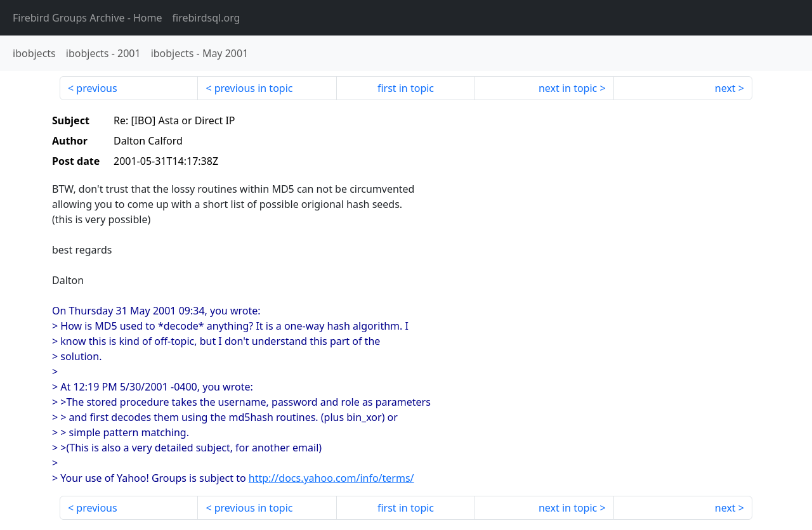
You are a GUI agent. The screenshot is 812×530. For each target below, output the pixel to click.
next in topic (568, 88)
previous (96, 88)
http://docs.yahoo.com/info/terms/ (331, 478)
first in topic (406, 88)
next (725, 88)
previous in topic (254, 88)
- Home (88, 18)
